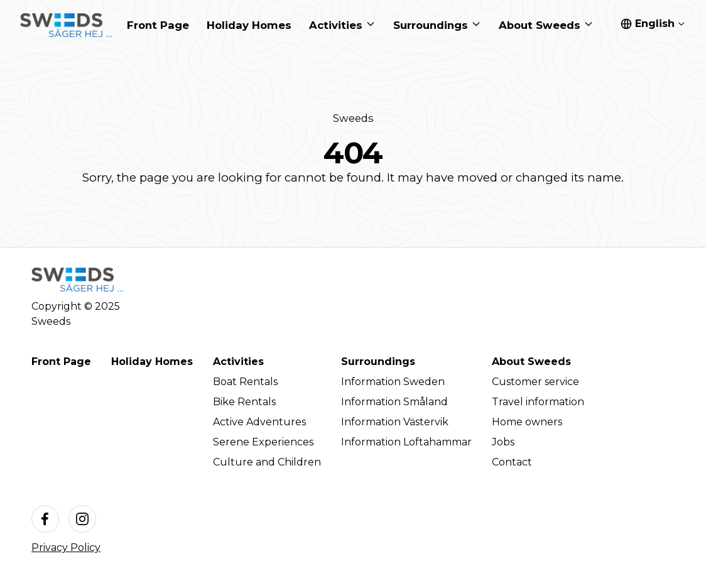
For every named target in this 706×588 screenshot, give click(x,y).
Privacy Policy (66, 547)
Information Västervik (395, 422)
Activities (238, 362)
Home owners (527, 422)
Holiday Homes (152, 362)
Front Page (61, 362)
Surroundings (378, 362)
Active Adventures (259, 422)
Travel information (538, 402)
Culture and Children (267, 462)
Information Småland (394, 402)
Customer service (535, 382)
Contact (512, 462)
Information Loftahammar (406, 442)
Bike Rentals (244, 402)
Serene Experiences (263, 442)
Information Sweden (393, 382)
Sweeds (353, 118)
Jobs (503, 442)
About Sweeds (531, 362)
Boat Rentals (245, 382)
